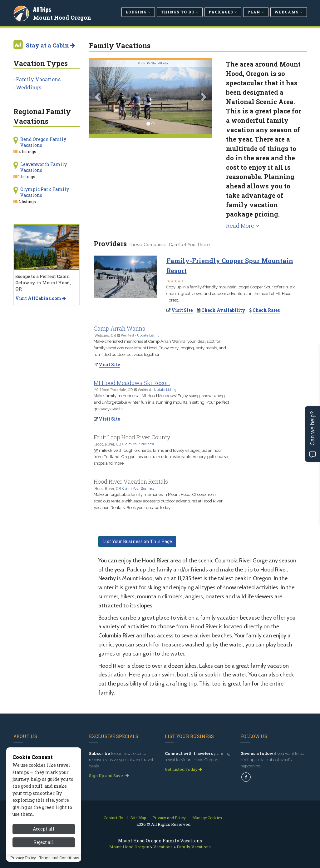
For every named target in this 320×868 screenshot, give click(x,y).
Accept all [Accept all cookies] (44, 829)
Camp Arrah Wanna (120, 328)
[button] (98, 97)
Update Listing (148, 335)
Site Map (138, 818)
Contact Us (113, 818)
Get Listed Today (183, 769)
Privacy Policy (23, 858)
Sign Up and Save (109, 776)
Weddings (29, 87)
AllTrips (43, 9)
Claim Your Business (138, 444)
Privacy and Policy (169, 818)
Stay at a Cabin (50, 45)
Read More (243, 226)
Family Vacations (38, 79)
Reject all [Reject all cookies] (44, 842)
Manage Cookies (207, 818)
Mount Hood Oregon (63, 17)
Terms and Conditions (59, 858)
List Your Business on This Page (137, 541)
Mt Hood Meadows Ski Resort (132, 383)
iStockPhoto (159, 63)
